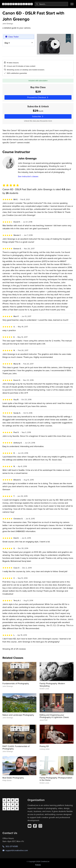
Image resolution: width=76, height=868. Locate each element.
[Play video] (55, 44)
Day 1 (7, 43)
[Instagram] (40, 826)
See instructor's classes (28, 176)
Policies (38, 865)
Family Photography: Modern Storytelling (52, 685)
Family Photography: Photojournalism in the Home (56, 779)
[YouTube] (30, 826)
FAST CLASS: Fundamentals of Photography (16, 747)
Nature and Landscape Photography (18, 715)
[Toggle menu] (72, 4)
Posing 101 (44, 746)
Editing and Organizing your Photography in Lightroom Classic (54, 716)
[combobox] (51, 4)
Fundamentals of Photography (16, 683)
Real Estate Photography (13, 778)
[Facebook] (35, 826)
